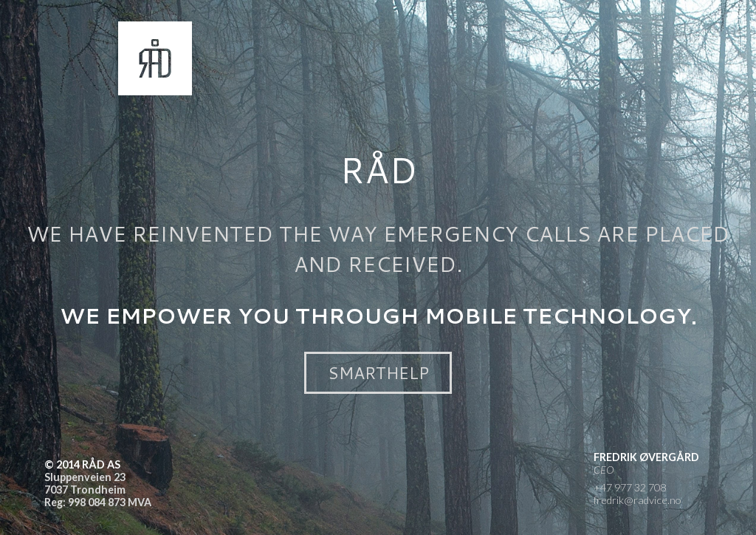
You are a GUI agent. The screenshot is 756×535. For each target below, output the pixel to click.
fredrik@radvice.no (638, 500)
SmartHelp (378, 372)
